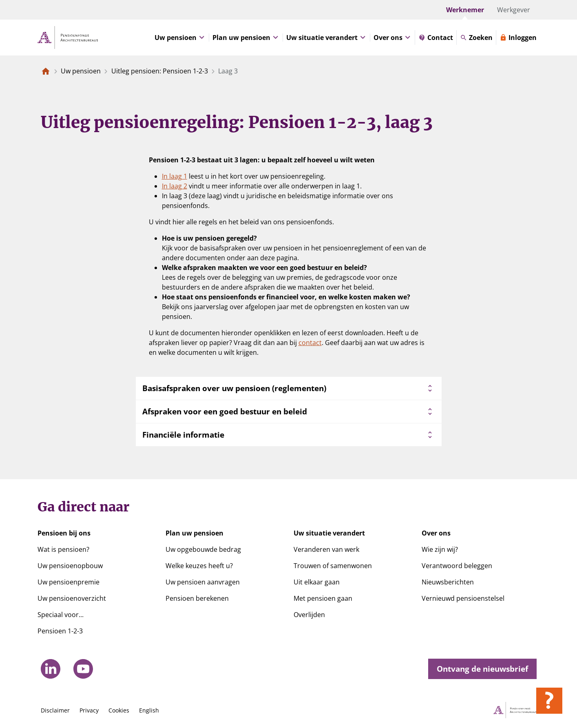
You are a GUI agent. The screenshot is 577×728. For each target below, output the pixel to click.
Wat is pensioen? (63, 549)
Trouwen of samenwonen (333, 566)
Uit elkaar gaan (317, 582)
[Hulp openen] (549, 701)
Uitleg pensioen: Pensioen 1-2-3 (160, 71)
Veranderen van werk (326, 549)
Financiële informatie (289, 435)
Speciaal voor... (61, 615)
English (149, 710)
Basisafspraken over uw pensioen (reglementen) (289, 388)
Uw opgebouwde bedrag (203, 549)
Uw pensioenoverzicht (72, 598)
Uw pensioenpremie (69, 582)
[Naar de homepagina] (46, 71)
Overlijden (309, 615)
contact (310, 343)
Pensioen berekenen (197, 598)
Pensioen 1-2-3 (60, 631)
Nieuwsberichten (448, 582)
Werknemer (465, 10)
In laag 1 (175, 176)
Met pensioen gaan (323, 598)
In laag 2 (175, 186)
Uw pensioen (81, 71)
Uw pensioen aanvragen (203, 582)
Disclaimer (55, 710)
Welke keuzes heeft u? (199, 566)
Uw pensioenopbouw (70, 566)
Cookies (119, 710)
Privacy (89, 710)
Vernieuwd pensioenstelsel (463, 598)
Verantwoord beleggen (457, 566)
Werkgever (514, 10)
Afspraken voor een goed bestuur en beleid (289, 412)
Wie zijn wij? (440, 549)
